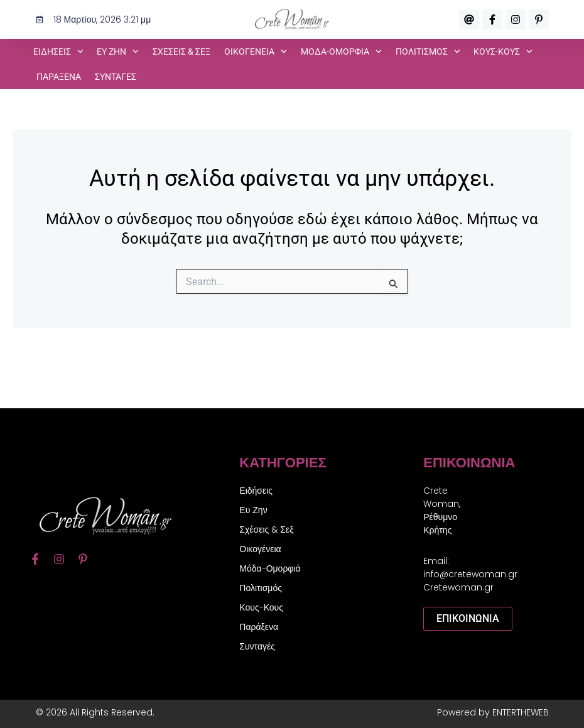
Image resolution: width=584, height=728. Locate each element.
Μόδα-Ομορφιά (270, 568)
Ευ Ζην (253, 510)
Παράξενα (59, 77)
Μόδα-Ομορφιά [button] (341, 52)
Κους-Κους (261, 607)
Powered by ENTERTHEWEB (493, 712)
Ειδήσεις (256, 491)
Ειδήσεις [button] (58, 52)
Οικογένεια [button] (256, 52)
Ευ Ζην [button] (118, 52)
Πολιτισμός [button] (428, 52)
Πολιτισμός (261, 588)
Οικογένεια (260, 549)
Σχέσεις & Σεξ (181, 52)
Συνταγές (116, 77)
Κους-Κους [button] (503, 52)
